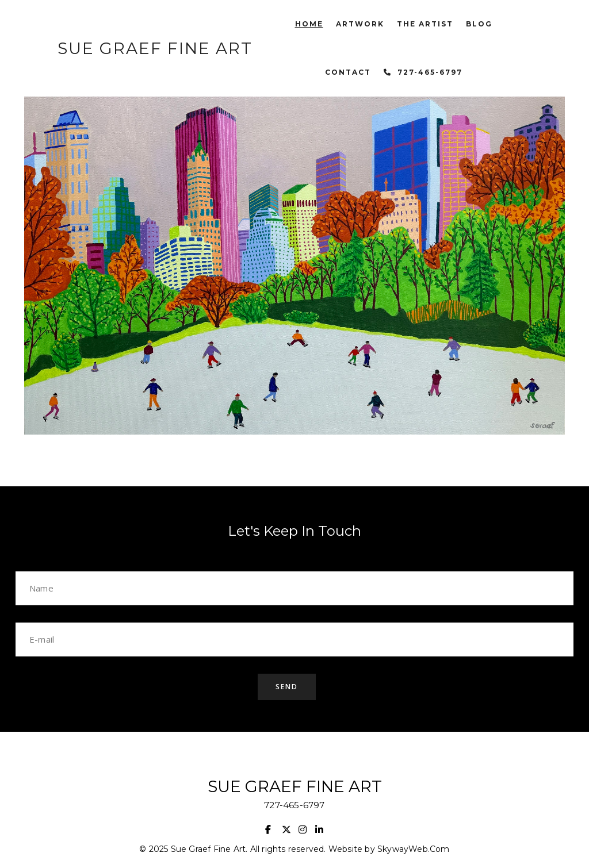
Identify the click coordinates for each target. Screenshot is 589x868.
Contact (348, 72)
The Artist (425, 24)
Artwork (360, 24)
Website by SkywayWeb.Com (389, 849)
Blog (479, 24)
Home (309, 24)
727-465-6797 (430, 72)
